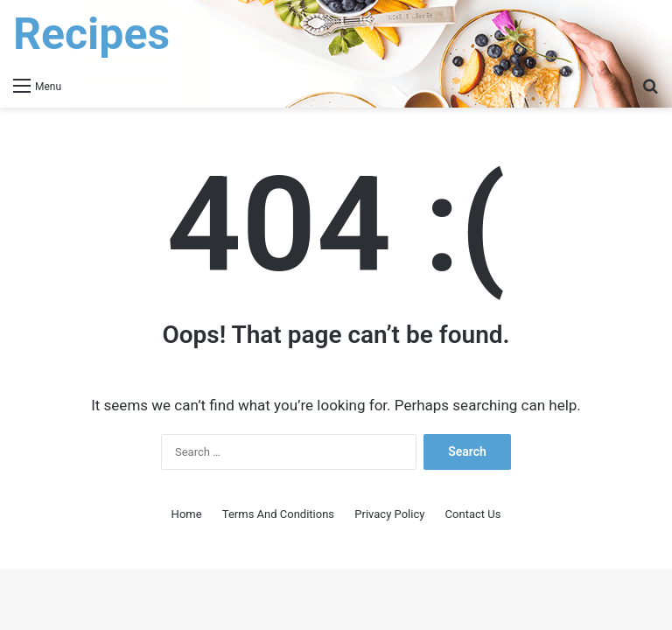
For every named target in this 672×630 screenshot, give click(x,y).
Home (187, 514)
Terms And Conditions (278, 514)
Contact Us (473, 514)
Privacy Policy (389, 514)
